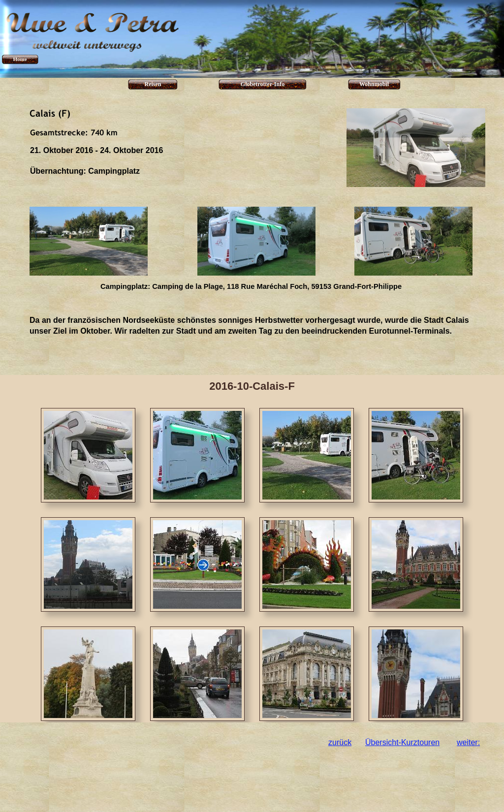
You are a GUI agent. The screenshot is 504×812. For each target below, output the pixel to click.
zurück (340, 742)
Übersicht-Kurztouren (402, 742)
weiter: (468, 742)
